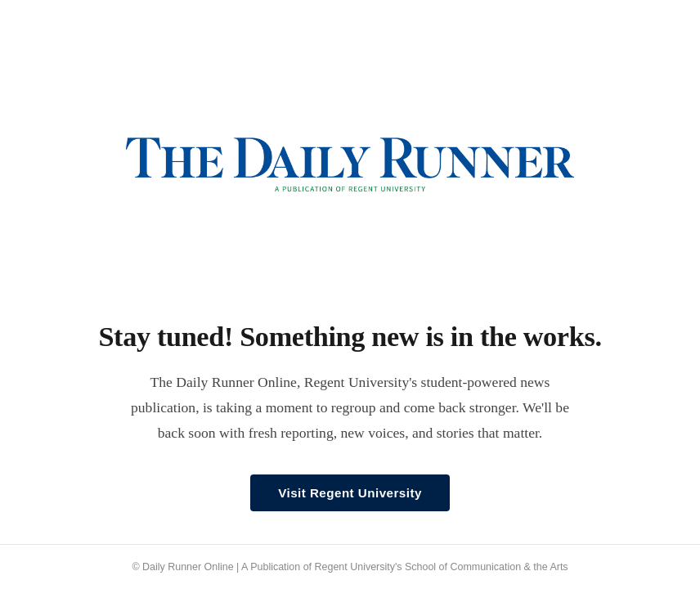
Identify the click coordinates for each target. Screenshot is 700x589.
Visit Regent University (350, 493)
